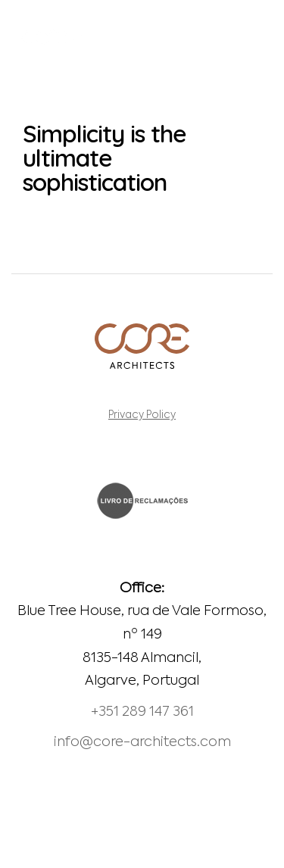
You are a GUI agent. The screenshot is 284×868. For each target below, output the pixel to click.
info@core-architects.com (142, 742)
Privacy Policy (142, 415)
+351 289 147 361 (142, 712)
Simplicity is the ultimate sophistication (105, 158)
